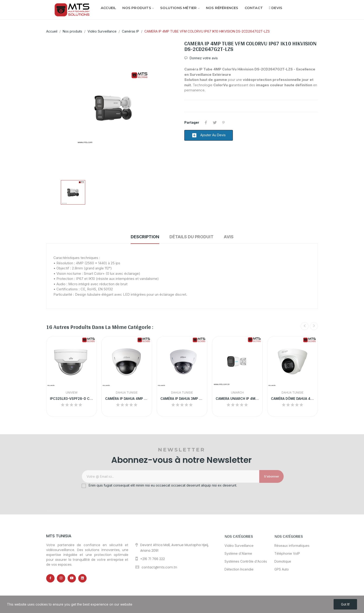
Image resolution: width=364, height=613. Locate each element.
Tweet (215, 123)
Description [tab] (145, 237)
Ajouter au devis (209, 135)
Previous (305, 326)
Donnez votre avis (203, 58)
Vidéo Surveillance (239, 593)
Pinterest (224, 123)
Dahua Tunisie (127, 393)
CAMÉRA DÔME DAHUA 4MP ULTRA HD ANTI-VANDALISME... (292, 399)
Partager (206, 123)
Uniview (72, 393)
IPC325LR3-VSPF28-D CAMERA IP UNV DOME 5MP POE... (71, 399)
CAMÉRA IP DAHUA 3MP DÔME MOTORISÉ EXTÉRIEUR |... (182, 399)
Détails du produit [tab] (192, 237)
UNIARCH (237, 393)
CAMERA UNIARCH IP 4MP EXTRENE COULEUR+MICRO (237, 399)
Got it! (345, 604)
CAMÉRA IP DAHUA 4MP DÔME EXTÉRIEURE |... (127, 399)
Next (314, 326)
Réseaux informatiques (292, 593)
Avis (229, 237)
